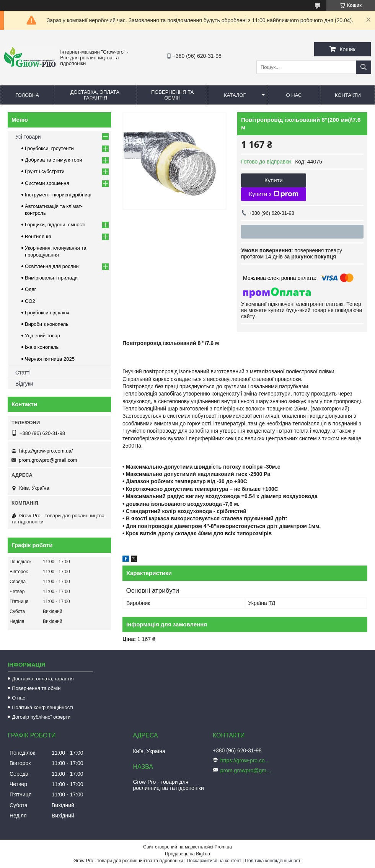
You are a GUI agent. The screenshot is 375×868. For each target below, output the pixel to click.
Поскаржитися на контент (214, 861)
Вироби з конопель (47, 324)
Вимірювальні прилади (51, 278)
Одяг (30, 289)
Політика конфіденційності (42, 707)
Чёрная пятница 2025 (50, 359)
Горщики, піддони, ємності (55, 225)
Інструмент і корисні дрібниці (58, 195)
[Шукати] (364, 67)
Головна (27, 95)
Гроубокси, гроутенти (49, 148)
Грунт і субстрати (45, 171)
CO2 (30, 301)
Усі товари (28, 137)
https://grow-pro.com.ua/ (46, 451)
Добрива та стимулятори (54, 160)
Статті (23, 373)
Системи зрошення (47, 183)
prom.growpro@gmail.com (48, 460)
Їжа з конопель (42, 347)
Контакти (348, 95)
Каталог (235, 95)
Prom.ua (223, 847)
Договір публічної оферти (41, 717)
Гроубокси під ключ (47, 313)
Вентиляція (38, 236)
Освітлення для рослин (52, 266)
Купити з (273, 194)
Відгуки (24, 384)
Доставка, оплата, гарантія (96, 95)
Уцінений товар (42, 336)
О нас (294, 95)
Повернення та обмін (172, 95)
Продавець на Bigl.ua (187, 854)
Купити (274, 180)
